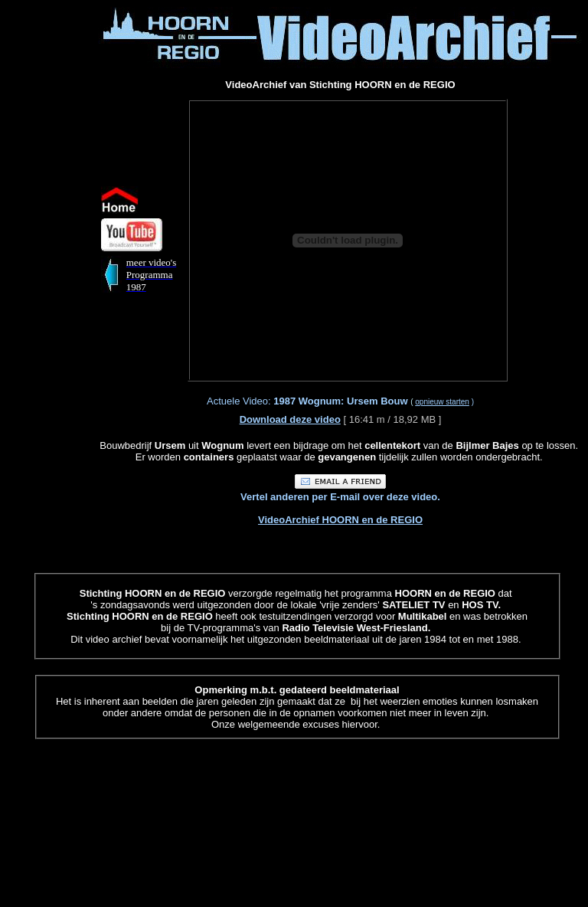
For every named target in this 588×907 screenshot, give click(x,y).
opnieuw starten (442, 402)
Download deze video (290, 419)
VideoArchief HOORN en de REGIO (340, 520)
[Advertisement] (52, 236)
